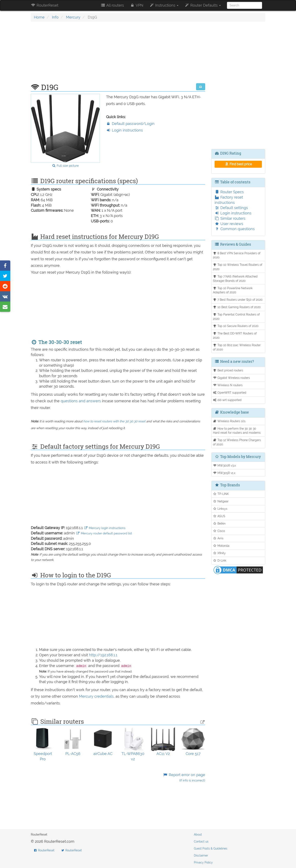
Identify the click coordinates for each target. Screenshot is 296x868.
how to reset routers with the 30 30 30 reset (114, 421)
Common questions (235, 229)
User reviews (229, 224)
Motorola (221, 546)
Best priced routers (228, 370)
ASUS (219, 516)
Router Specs (229, 192)
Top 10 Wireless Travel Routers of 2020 (238, 267)
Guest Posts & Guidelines (211, 848)
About (198, 834)
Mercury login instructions (105, 528)
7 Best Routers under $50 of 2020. (238, 300)
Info (55, 17)
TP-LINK (221, 494)
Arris (218, 538)
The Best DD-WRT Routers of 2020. (235, 335)
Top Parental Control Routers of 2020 (236, 317)
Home (39, 17)
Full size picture (65, 166)
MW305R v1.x (224, 473)
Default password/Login (130, 124)
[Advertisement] (118, 54)
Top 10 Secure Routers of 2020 (236, 326)
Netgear (221, 501)
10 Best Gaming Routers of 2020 (237, 307)
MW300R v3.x (224, 465)
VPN (137, 5)
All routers (112, 5)
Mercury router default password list (104, 533)
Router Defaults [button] (203, 5)
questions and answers (81, 401)
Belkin (219, 523)
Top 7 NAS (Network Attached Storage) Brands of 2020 (235, 279)
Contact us (201, 841)
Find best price (238, 164)
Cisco (219, 531)
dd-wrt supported (227, 400)
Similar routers (230, 218)
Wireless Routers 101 (229, 421)
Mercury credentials (96, 696)
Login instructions (124, 130)
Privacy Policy (203, 862)
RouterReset (45, 5)
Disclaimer (201, 855)
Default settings (231, 208)
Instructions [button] (164, 5)
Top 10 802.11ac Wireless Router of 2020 (237, 347)
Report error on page (184, 777)
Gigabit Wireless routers (232, 378)
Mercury (73, 17)
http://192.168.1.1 (103, 655)
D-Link (220, 560)
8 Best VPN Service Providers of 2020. (237, 255)
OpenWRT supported (230, 392)
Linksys (220, 509)
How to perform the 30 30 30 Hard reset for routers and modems (237, 431)
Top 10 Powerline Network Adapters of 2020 (233, 290)
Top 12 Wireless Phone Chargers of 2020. (237, 442)
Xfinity (219, 553)
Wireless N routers (228, 385)
